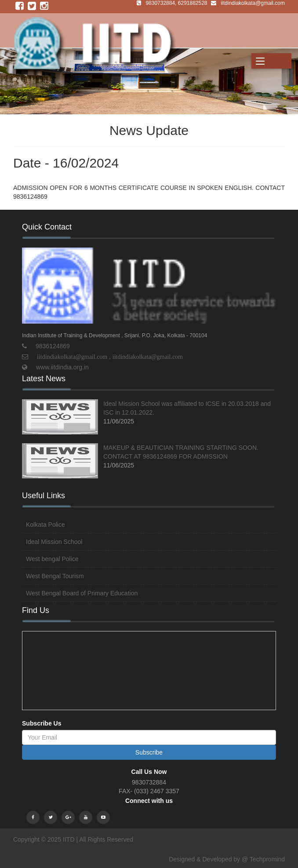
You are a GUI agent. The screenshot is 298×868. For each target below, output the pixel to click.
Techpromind (267, 859)
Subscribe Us (42, 723)
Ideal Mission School (54, 542)
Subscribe (149, 752)
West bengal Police (52, 559)
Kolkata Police (45, 525)
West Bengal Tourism (55, 576)
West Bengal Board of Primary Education (82, 593)
